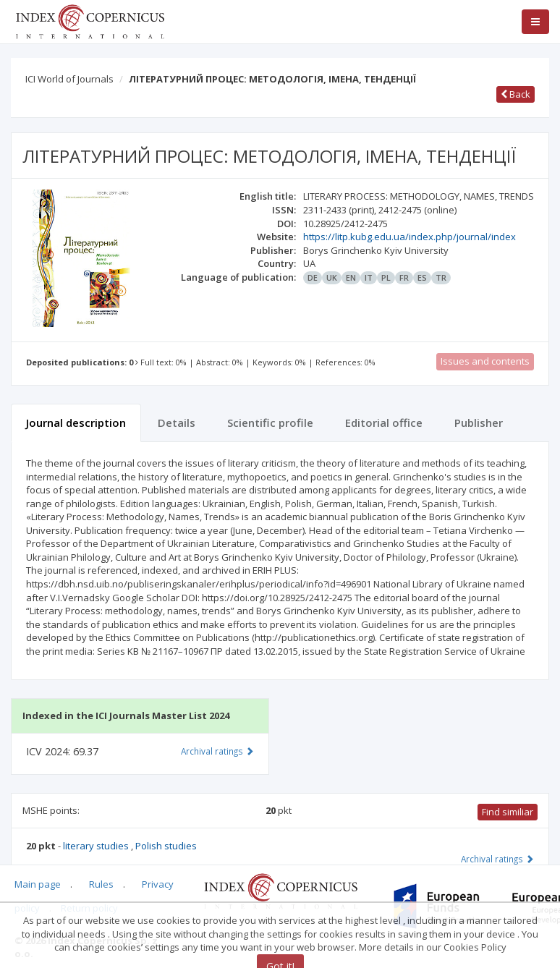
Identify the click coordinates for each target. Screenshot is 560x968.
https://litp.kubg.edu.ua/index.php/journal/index (410, 237)
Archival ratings (497, 859)
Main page (38, 884)
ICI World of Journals (69, 79)
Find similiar (508, 812)
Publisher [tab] (479, 423)
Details (177, 423)
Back (516, 94)
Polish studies (166, 846)
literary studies (97, 846)
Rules (101, 884)
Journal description (76, 423)
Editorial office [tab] (384, 423)
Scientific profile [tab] (270, 423)
